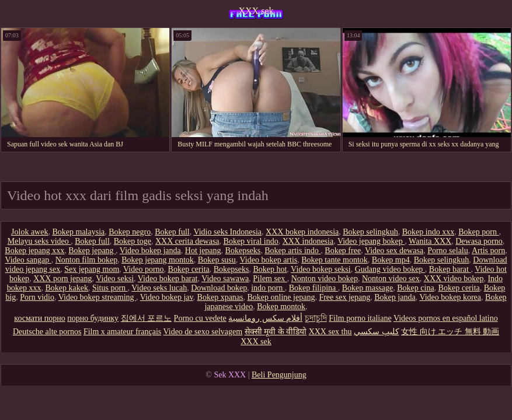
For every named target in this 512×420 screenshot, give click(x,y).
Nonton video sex (391, 279)
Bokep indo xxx (428, 232)
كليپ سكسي (377, 332)
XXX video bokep (454, 279)
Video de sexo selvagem (203, 332)
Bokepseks (243, 251)
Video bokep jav (167, 297)
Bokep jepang (92, 251)
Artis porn (488, 251)
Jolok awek (29, 232)
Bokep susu (217, 260)
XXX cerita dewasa (187, 241)
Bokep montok (281, 307)
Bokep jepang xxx (34, 251)
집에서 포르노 (147, 318)
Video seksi (115, 279)
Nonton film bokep (87, 260)
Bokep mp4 (391, 260)
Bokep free (343, 251)
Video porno (144, 269)
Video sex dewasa (394, 251)
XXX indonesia (308, 241)
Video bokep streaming (97, 297)
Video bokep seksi (321, 269)
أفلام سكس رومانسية (265, 318)
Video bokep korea (450, 297)
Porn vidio (37, 297)
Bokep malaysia (78, 232)
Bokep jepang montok (158, 260)
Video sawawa (225, 279)
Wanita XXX (430, 241)
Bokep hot (270, 269)
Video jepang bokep (371, 241)
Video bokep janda (150, 251)
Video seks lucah (159, 288)
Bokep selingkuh (370, 232)
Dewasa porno (479, 241)
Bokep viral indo (251, 241)
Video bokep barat (168, 279)
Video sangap (28, 260)
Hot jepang (203, 251)
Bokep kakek (66, 288)
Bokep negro (130, 232)
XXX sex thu (330, 332)
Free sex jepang (344, 297)
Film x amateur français (122, 332)
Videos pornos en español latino (446, 318)
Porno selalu (448, 251)
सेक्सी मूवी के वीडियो (276, 332)
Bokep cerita (189, 269)
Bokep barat (450, 269)
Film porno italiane (360, 318)
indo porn (268, 288)
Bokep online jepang (281, 297)
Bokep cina (415, 288)
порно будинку (93, 318)
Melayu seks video (39, 241)
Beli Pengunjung (279, 375)
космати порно (39, 318)
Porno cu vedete (200, 318)
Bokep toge (133, 241)
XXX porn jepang (62, 279)
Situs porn (110, 288)
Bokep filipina (314, 288)
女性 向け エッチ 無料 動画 (450, 332)
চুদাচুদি (316, 318)
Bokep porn (478, 232)
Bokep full (172, 232)
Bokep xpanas (220, 297)
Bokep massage (368, 288)
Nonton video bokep (325, 279)
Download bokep (219, 288)
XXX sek (256, 11)
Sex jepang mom (92, 269)
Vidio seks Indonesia (227, 232)
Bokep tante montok (335, 260)
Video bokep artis (269, 260)
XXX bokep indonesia (302, 232)
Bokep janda (395, 297)
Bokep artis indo (292, 251)
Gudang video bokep (390, 269)
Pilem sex (270, 279)
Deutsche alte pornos (47, 332)
